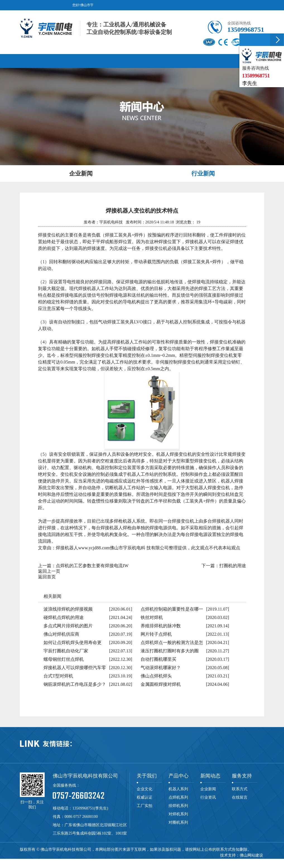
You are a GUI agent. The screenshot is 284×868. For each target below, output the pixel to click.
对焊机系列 (178, 814)
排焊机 (60, 861)
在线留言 (240, 797)
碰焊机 (101, 861)
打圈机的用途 (233, 565)
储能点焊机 (136, 861)
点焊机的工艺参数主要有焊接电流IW (92, 565)
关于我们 (147, 776)
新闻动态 (210, 776)
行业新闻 (203, 173)
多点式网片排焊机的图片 (68, 626)
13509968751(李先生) (90, 808)
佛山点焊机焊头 (156, 676)
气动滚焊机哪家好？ (161, 667)
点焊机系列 (178, 797)
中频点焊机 (158, 861)
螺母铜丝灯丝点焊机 (64, 659)
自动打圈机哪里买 (158, 659)
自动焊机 (177, 861)
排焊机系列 (178, 805)
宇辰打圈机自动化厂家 (66, 651)
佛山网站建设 (251, 855)
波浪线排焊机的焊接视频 (68, 609)
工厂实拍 (145, 805)
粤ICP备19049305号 (225, 861)
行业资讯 (208, 797)
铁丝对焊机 (152, 617)
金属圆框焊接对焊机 (161, 684)
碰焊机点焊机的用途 (64, 617)
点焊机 (46, 861)
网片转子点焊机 (156, 634)
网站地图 (252, 861)
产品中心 (179, 776)
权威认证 (145, 797)
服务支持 (242, 776)
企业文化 (145, 789)
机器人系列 (178, 789)
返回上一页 (49, 571)
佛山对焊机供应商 (61, 634)
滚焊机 (87, 861)
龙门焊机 (117, 861)
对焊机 (74, 861)
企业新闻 (81, 173)
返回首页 (47, 576)
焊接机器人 (197, 861)
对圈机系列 (178, 822)
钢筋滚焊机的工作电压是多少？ (75, 684)
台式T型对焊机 (58, 676)
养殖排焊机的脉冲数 (161, 626)
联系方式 (240, 789)
